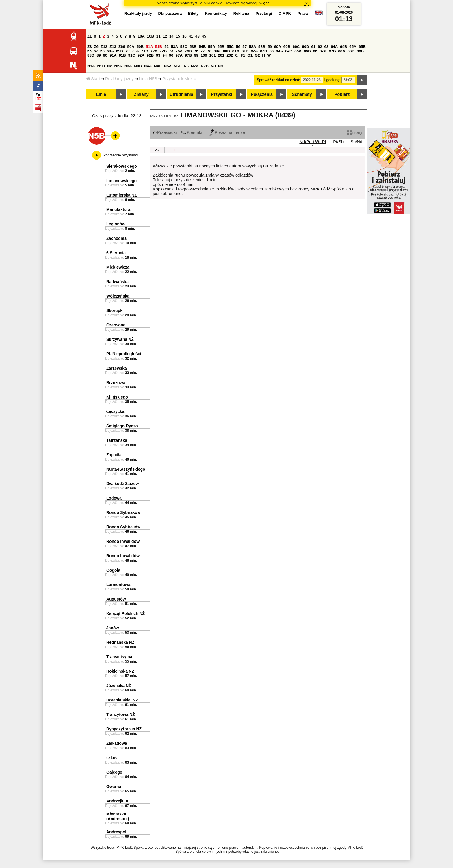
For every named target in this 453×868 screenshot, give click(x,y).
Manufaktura (118, 209)
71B (145, 51)
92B (150, 55)
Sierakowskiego (122, 166)
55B (221, 47)
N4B (158, 66)
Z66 (122, 47)
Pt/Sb (338, 142)
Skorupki (115, 310)
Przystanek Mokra (179, 79)
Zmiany (141, 94)
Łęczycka (115, 411)
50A (131, 47)
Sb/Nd (356, 142)
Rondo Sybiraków (123, 512)
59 (270, 47)
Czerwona (116, 325)
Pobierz (342, 94)
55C (230, 47)
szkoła (113, 758)
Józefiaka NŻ (119, 686)
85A (298, 51)
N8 (213, 66)
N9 (220, 66)
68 (102, 51)
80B (226, 51)
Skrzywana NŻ (120, 339)
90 (105, 55)
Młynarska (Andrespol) (118, 816)
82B (263, 51)
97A (179, 55)
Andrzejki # (117, 801)
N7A (195, 66)
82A (254, 51)
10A (141, 36)
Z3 (90, 47)
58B (262, 47)
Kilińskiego (117, 397)
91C (132, 55)
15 (178, 36)
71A (135, 51)
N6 (186, 66)
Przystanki (221, 94)
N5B (178, 66)
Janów (113, 628)
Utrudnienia (181, 94)
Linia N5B (148, 79)
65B (362, 47)
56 (238, 47)
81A (236, 51)
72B (163, 51)
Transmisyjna (119, 657)
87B (332, 51)
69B (120, 51)
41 (191, 36)
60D (305, 47)
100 (204, 55)
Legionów (116, 224)
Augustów (116, 599)
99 (196, 55)
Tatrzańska (117, 440)
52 (167, 47)
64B (344, 47)
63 (326, 47)
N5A (168, 66)
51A (149, 47)
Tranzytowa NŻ (121, 714)
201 (221, 55)
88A (341, 51)
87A (323, 51)
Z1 (90, 36)
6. (237, 55)
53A (174, 47)
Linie (101, 94)
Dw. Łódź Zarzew (122, 484)
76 (196, 51)
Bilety (193, 13)
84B (289, 51)
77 (203, 51)
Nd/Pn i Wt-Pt (313, 142)
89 (99, 55)
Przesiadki (165, 132)
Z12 (104, 47)
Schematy (302, 94)
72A (154, 51)
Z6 (96, 47)
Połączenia (262, 94)
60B (287, 47)
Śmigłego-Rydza (122, 426)
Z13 (113, 47)
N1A (91, 66)
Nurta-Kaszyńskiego (126, 469)
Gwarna (114, 787)
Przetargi (264, 13)
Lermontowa (118, 585)
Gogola (113, 570)
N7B (205, 66)
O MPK (285, 13)
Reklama (241, 13)
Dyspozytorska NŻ (124, 729)
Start (93, 79)
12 (165, 36)
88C (360, 51)
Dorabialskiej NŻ (122, 700)
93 (158, 55)
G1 (250, 55)
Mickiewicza (118, 267)
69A (110, 51)
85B (307, 51)
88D (91, 55)
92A (141, 55)
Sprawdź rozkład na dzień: (279, 80)
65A (353, 47)
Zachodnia (116, 238)
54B (202, 47)
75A (179, 51)
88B (351, 51)
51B (159, 47)
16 (184, 36)
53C (184, 47)
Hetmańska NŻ (120, 642)
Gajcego (114, 772)
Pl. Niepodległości (124, 354)
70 (128, 51)
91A (113, 55)
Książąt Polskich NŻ (126, 613)
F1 (243, 55)
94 (165, 55)
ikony (355, 132)
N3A (128, 66)
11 (158, 36)
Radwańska (117, 282)
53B (193, 47)
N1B (101, 66)
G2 (257, 55)
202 (230, 55)
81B (245, 51)
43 (197, 36)
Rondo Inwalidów (123, 541)
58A (253, 47)
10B (151, 36)
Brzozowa (116, 383)
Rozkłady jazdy (119, 79)
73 (171, 51)
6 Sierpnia (116, 253)
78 (209, 51)
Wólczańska (118, 296)
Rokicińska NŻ (120, 671)
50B (140, 47)
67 (96, 51)
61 (313, 47)
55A (211, 47)
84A (279, 51)
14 (171, 36)
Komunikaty (216, 13)
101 (212, 55)
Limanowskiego (121, 181)
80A (217, 51)
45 (204, 36)
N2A (118, 66)
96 (171, 55)
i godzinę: (333, 80)
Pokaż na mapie (227, 132)
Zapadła (114, 455)
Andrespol (116, 832)
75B (188, 51)
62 (320, 47)
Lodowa (114, 498)
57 (245, 47)
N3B (138, 66)
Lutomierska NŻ (122, 195)
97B (188, 55)
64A (334, 47)
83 (271, 51)
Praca (302, 13)
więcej (265, 3)
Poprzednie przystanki (120, 155)
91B (122, 55)
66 (89, 51)
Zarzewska (117, 368)
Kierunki (192, 132)
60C (296, 47)
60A (278, 47)
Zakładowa (117, 743)
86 (315, 51)
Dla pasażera (170, 13)
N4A (148, 66)
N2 (110, 66)
